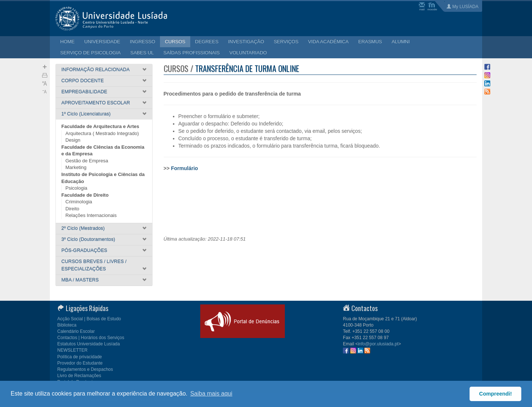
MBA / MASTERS (80, 280)
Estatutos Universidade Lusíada (88, 344)
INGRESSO (143, 42)
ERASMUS (370, 42)
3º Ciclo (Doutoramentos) (88, 239)
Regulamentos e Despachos (85, 369)
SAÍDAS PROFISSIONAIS (191, 53)
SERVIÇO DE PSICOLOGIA (91, 53)
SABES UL (142, 53)
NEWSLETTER (72, 350)
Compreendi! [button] (496, 394)
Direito (72, 209)
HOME (67, 42)
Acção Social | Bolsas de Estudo (89, 319)
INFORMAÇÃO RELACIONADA (96, 70)
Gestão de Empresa (87, 161)
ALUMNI (401, 42)
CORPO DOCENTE (83, 81)
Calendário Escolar (76, 331)
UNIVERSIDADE (102, 42)
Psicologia (76, 188)
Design (73, 140)
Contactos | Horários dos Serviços (91, 338)
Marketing (76, 167)
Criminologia (79, 202)
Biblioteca (67, 325)
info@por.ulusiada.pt (378, 344)
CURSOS (175, 42)
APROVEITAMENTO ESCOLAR (96, 103)
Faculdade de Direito (85, 195)
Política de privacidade (80, 357)
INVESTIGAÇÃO (246, 42)
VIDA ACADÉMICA (328, 42)
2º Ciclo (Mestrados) (83, 228)
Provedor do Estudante (80, 363)
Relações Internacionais (91, 215)
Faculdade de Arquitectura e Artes (100, 126)
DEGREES (207, 42)
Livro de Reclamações (79, 376)
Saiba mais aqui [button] (211, 394)
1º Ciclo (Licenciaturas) (86, 114)
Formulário (185, 168)
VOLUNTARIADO (248, 53)
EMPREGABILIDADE (84, 92)
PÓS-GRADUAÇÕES (84, 250)
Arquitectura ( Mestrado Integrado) (102, 133)
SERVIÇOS (286, 42)
